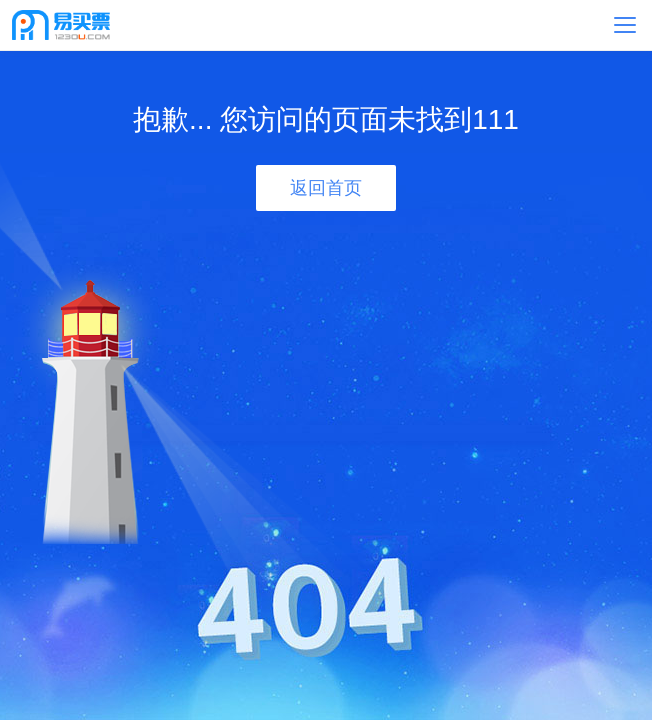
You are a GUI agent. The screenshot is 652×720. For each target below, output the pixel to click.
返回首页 (326, 188)
